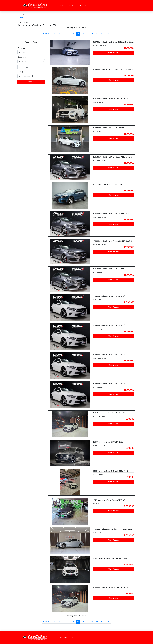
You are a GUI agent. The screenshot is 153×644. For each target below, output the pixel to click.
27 (87, 34)
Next (108, 34)
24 (73, 34)
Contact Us (81, 6)
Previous (47, 34)
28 (92, 34)
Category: (22, 57)
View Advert (113, 53)
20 (54, 34)
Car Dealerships (67, 6)
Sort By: (21, 72)
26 (83, 34)
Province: (21, 48)
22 (64, 34)
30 (102, 34)
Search (20, 15)
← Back (21, 17)
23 (68, 34)
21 (59, 34)
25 (78, 34)
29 (97, 34)
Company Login (67, 637)
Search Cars (31, 42)
